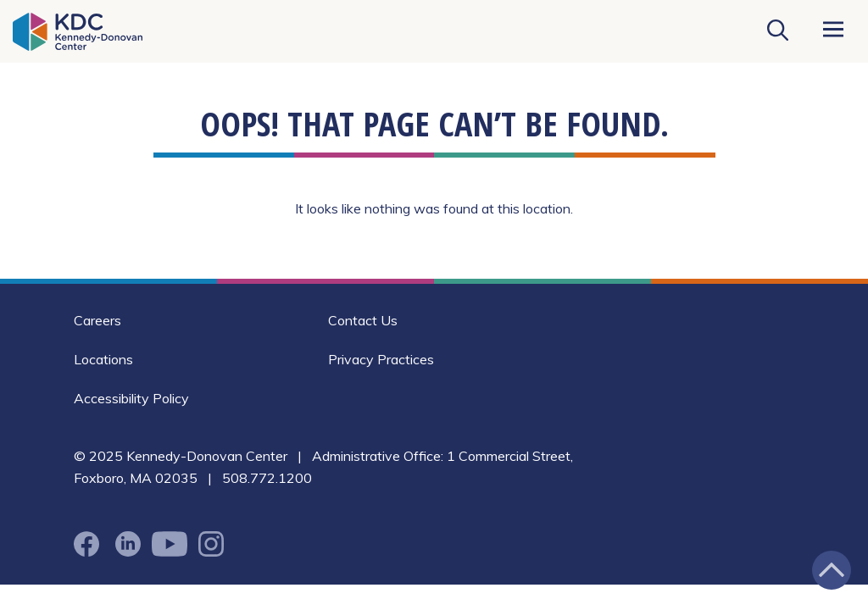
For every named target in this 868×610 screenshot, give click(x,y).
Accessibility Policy (131, 398)
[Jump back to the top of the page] (832, 570)
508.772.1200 (267, 478)
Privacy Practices (381, 359)
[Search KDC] (777, 31)
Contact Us (363, 320)
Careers (97, 320)
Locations (103, 359)
